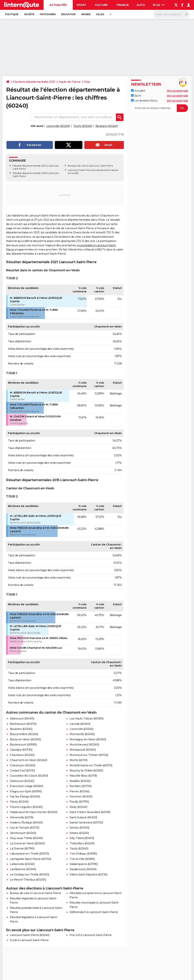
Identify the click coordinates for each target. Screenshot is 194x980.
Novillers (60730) (81, 786)
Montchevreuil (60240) (84, 745)
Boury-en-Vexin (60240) (25, 739)
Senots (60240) (79, 828)
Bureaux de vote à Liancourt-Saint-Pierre (90, 166)
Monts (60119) (78, 760)
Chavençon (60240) (23, 765)
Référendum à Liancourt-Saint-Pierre (94, 912)
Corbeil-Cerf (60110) (22, 771)
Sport (81, 5)
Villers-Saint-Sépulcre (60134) (88, 875)
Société (29, 14)
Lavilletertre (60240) (23, 869)
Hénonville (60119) (22, 817)
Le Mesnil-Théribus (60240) (28, 880)
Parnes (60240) (79, 791)
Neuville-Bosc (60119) (83, 776)
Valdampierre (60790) (84, 864)
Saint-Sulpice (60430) (83, 817)
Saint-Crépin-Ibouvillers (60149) (90, 812)
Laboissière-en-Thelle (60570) (29, 854)
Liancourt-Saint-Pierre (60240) (30, 935)
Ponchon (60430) (81, 797)
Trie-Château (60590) (83, 854)
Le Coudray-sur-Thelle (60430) (29, 875)
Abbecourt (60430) (22, 719)
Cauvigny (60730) (21, 750)
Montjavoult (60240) (83, 750)
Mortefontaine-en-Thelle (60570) (91, 765)
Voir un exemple (177, 91)
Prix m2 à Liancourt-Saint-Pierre (90, 935)
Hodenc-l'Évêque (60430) (26, 823)
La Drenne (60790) (22, 849)
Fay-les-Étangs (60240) (25, 797)
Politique (12, 14)
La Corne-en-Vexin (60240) (27, 843)
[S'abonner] (160, 108)
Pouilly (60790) (79, 802)
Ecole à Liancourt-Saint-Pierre (29, 940)
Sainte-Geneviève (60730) (86, 823)
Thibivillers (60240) (82, 843)
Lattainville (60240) (22, 864)
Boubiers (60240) (107, 126)
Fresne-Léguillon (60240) (26, 807)
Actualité (138, 91)
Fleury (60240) (19, 802)
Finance (123, 5)
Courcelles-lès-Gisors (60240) (29, 776)
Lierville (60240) (80, 724)
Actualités (58, 5)
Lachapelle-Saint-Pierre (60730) (31, 859)
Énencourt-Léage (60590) (26, 786)
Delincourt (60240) (22, 781)
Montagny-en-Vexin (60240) (88, 739)
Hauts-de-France (70, 82)
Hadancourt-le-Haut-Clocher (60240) (34, 812)
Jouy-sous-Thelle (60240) (26, 838)
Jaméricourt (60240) (23, 833)
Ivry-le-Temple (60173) (24, 828)
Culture (101, 5)
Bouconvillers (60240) (24, 734)
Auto (141, 5)
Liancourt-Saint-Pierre (80, 170)
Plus (159, 5)
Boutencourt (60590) (23, 745)
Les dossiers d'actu (144, 101)
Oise (87, 82)
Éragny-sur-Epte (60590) (26, 791)
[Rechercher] (171, 14)
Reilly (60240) (78, 807)
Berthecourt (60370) (23, 724)
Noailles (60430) (80, 781)
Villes (100, 14)
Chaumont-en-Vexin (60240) (29, 760)
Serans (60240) (79, 833)
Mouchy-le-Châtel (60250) (86, 771)
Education (68, 14)
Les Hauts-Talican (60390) (86, 719)
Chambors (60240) (22, 755)
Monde (86, 14)
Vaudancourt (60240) (83, 869)
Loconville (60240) (58, 126)
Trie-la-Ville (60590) (82, 859)
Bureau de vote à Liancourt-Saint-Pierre (35, 893)
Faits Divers (48, 14)
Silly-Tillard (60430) (82, 838)
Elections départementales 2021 (34, 82)
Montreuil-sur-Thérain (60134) (89, 755)
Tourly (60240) (83, 126)
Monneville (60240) (82, 734)
